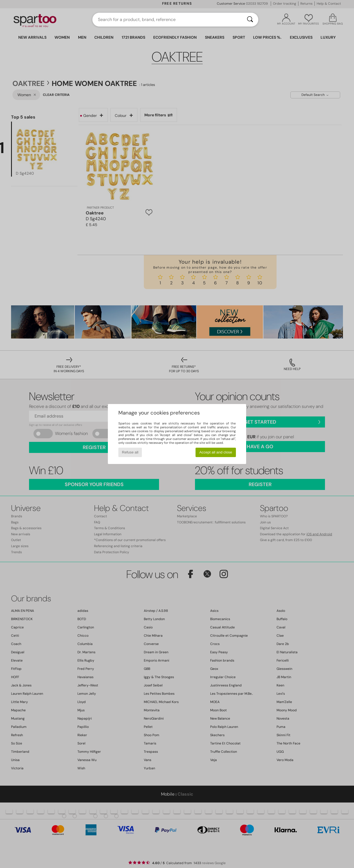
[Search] (250, 20)
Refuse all (130, 452)
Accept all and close (216, 452)
